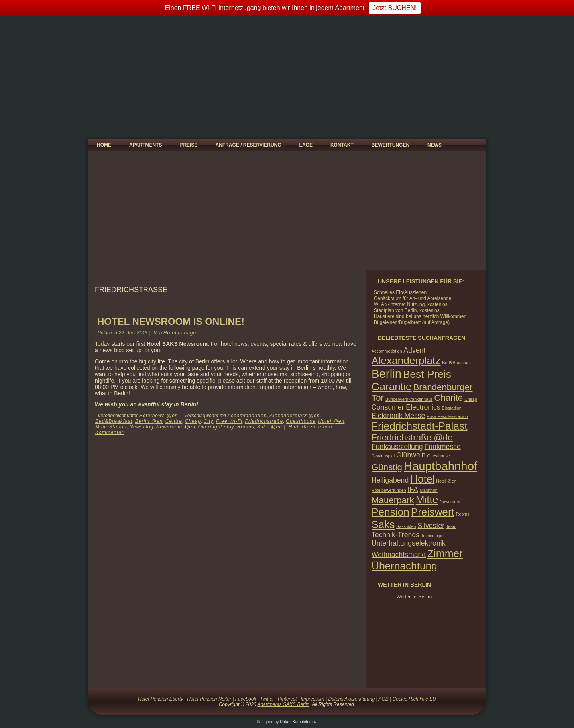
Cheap (193, 421)
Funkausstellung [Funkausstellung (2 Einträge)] (397, 447)
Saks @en (269, 427)
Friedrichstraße (264, 421)
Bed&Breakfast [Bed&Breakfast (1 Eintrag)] (456, 363)
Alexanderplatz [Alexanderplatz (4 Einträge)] (406, 361)
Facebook (246, 699)
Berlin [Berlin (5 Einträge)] (386, 374)
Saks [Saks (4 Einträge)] (383, 524)
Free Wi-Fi (229, 421)
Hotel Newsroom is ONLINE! (171, 321)
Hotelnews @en (159, 416)
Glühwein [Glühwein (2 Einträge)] (411, 455)
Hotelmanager (181, 333)
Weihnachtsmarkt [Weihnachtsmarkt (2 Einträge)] (399, 555)
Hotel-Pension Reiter (209, 699)
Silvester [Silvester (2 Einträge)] (431, 526)
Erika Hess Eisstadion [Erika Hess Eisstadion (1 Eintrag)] (447, 416)
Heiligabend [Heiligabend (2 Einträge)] (390, 480)
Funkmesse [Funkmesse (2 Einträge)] (442, 447)
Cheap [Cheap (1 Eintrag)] (471, 399)
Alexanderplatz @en (295, 416)
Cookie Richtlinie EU (414, 699)
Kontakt (342, 145)
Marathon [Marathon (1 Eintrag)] (429, 490)
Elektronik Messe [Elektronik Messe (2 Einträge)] (398, 416)
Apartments (145, 145)
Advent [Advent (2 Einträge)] (414, 350)
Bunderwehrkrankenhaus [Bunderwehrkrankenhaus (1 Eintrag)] (409, 399)
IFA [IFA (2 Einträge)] (413, 489)
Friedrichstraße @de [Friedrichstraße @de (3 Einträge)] (412, 437)
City (209, 421)
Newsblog (141, 427)
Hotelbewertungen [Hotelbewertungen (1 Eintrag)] (389, 490)
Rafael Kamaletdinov (298, 722)
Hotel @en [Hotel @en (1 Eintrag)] (446, 481)
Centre (174, 421)
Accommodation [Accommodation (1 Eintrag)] (387, 351)
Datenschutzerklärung (351, 699)
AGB (383, 699)
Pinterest (287, 699)
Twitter (267, 699)
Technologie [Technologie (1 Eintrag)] (432, 536)
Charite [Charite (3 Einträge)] (448, 398)
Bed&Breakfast (114, 421)
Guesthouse (301, 421)
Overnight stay (216, 427)
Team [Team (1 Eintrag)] (451, 526)
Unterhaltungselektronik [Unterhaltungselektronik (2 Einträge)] (409, 543)
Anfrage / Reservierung (248, 145)
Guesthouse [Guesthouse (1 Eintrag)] (438, 456)
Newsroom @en (176, 427)
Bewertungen (390, 145)
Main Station (111, 427)
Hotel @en (331, 421)
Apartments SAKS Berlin (283, 704)
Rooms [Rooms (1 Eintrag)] (463, 514)
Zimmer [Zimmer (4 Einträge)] (445, 553)
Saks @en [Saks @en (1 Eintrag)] (406, 526)
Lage (306, 145)
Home (104, 145)
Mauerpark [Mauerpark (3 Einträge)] (393, 500)
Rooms (246, 427)
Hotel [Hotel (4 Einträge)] (422, 479)
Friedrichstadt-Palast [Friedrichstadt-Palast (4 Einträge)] (419, 426)
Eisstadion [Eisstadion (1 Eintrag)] (452, 408)
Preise (189, 145)
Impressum (312, 699)
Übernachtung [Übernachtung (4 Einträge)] (404, 566)
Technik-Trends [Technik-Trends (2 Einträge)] (395, 535)
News (434, 145)
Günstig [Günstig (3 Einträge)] (387, 467)
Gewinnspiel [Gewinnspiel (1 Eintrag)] (383, 456)
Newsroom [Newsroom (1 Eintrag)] (450, 502)
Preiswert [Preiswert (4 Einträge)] (433, 512)
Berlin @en (149, 421)
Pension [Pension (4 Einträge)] (390, 512)
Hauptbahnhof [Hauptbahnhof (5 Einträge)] (440, 466)
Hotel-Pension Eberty (160, 699)
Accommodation (247, 416)
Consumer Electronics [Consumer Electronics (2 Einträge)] (406, 407)
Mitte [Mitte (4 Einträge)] (427, 500)
